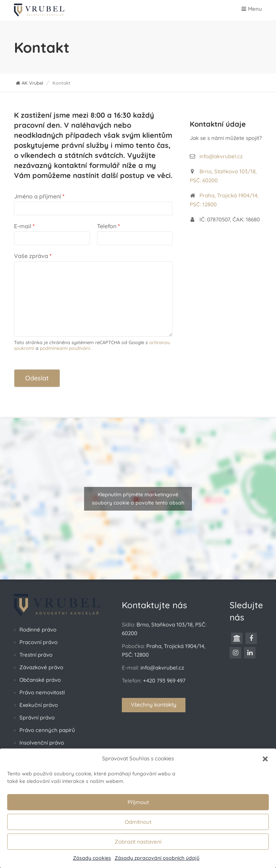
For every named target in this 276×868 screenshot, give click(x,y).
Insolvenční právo (42, 743)
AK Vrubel (29, 83)
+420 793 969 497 (164, 681)
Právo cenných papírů (47, 730)
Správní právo (37, 717)
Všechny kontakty (154, 705)
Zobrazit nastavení (138, 842)
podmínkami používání (65, 348)
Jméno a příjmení (39, 196)
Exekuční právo (39, 705)
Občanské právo (40, 680)
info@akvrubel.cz (221, 156)
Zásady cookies (92, 858)
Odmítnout (138, 822)
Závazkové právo (41, 667)
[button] (265, 759)
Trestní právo (36, 655)
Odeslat (37, 378)
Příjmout (138, 802)
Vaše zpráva (33, 256)
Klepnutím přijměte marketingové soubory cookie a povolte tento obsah (138, 499)
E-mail (24, 226)
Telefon (108, 226)
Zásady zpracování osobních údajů (157, 858)
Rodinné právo (38, 630)
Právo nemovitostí (42, 692)
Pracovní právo (38, 642)
